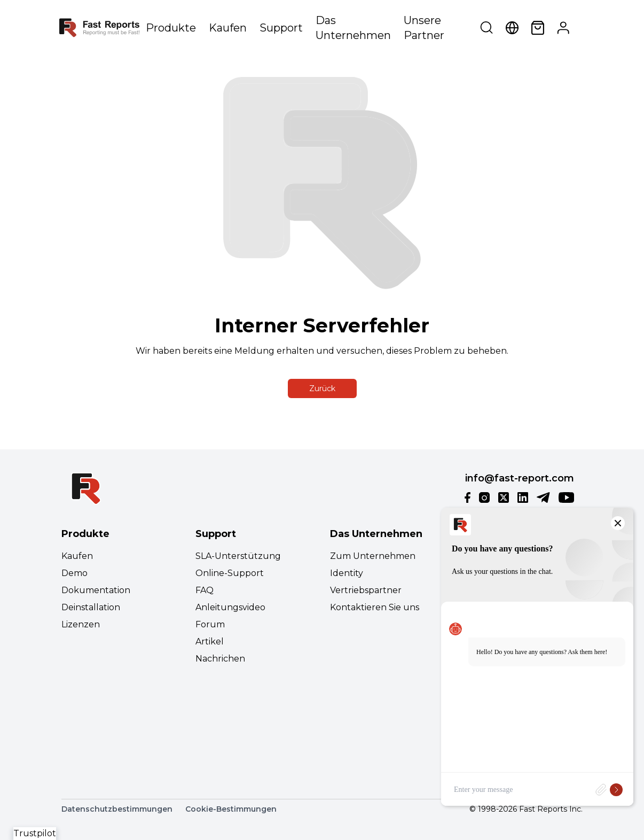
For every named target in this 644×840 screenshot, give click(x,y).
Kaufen (228, 28)
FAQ (205, 590)
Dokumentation (96, 590)
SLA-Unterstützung (238, 556)
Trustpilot (35, 833)
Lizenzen (81, 624)
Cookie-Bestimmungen (231, 809)
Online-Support (230, 573)
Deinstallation (91, 607)
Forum (210, 624)
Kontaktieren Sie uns (375, 607)
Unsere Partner (424, 28)
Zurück (322, 388)
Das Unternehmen (353, 28)
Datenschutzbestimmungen (117, 809)
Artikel (210, 641)
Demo (74, 573)
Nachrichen (220, 659)
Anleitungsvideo (230, 607)
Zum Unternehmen (373, 556)
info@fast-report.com (520, 478)
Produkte (171, 28)
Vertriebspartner (366, 590)
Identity (347, 573)
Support (281, 28)
